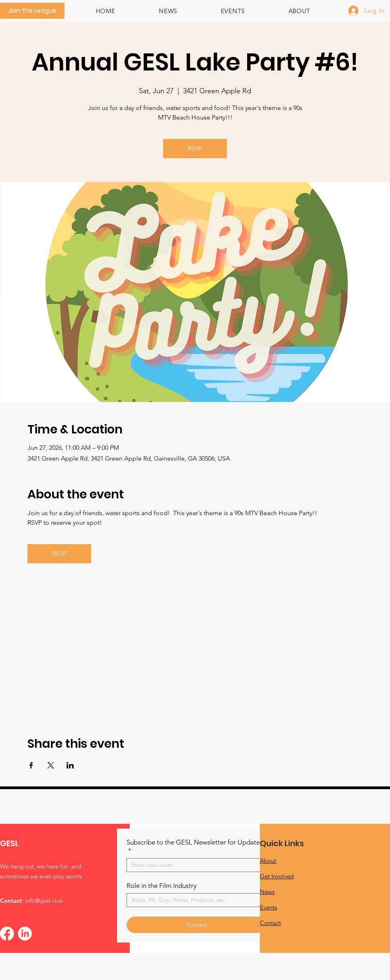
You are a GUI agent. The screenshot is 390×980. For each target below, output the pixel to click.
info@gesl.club (44, 901)
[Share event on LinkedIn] (70, 765)
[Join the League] (32, 11)
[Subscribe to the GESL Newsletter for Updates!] (194, 865)
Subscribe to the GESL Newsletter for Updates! (196, 847)
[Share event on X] (51, 765)
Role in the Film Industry (162, 886)
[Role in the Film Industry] (194, 900)
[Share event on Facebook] (31, 765)
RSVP (195, 148)
